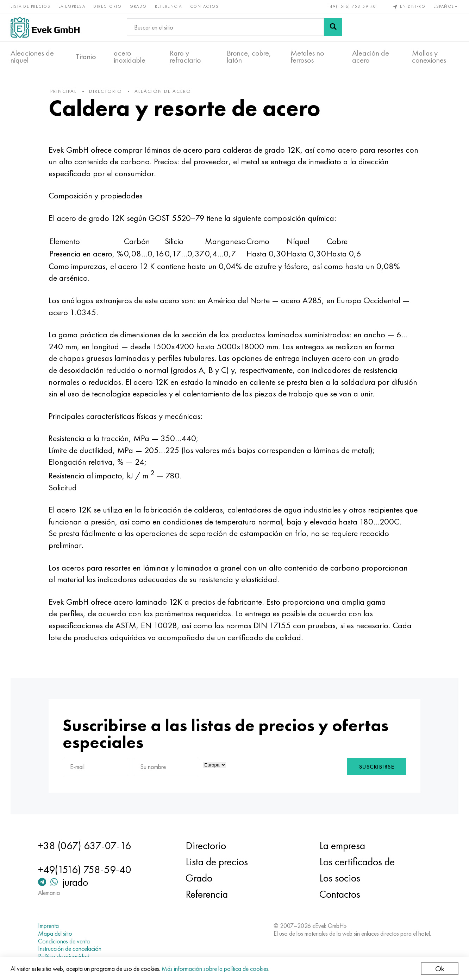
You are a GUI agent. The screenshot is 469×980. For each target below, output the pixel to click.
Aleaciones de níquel (32, 57)
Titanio (86, 57)
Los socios (340, 878)
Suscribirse (377, 767)
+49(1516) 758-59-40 (352, 6)
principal (64, 91)
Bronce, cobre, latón (249, 57)
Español (446, 6)
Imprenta (48, 926)
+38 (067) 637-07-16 (85, 846)
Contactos (205, 6)
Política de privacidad (64, 956)
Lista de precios (30, 6)
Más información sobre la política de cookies (215, 969)
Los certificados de (357, 862)
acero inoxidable (130, 57)
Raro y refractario (185, 57)
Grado (138, 6)
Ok (440, 969)
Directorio (107, 6)
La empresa (72, 6)
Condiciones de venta (64, 941)
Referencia (168, 6)
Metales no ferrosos (307, 57)
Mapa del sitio (55, 934)
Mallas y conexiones (429, 57)
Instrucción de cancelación (70, 949)
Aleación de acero (371, 57)
